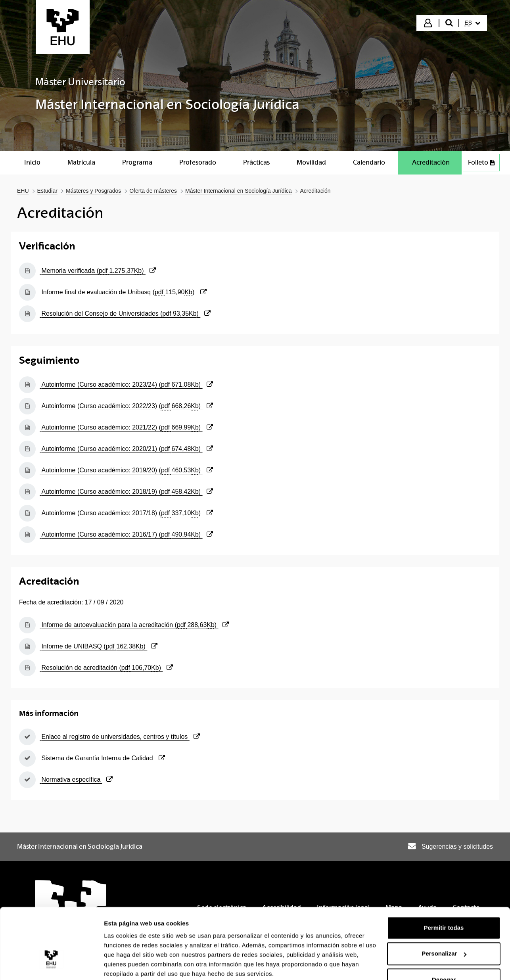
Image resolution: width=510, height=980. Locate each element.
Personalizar (444, 922)
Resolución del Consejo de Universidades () (125, 314)
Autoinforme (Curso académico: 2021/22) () (126, 427)
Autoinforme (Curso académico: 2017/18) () (126, 513)
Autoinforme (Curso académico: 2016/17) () (126, 534)
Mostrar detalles (127, 964)
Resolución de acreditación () (106, 668)
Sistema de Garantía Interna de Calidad (102, 758)
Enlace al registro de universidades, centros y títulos (120, 737)
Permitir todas (444, 897)
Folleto (481, 162)
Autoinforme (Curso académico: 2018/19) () (126, 492)
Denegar (444, 948)
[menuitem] (472, 23)
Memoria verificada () (98, 271)
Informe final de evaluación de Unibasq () (123, 292)
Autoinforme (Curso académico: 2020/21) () (126, 449)
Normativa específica (76, 780)
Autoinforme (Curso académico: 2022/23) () (126, 406)
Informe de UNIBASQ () (99, 646)
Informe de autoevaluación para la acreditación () (134, 625)
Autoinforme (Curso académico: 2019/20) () (126, 470)
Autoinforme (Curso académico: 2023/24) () (126, 385)
